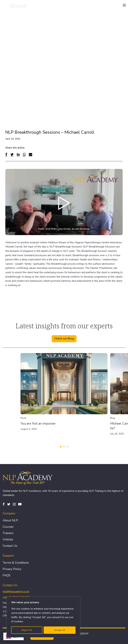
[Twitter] (12, 154)
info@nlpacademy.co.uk (16, 592)
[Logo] (15, 5)
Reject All (27, 630)
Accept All (60, 630)
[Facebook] (6, 154)
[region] (43, 617)
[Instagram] (14, 504)
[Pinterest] (20, 504)
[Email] (30, 154)
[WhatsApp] (24, 154)
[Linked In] (18, 154)
